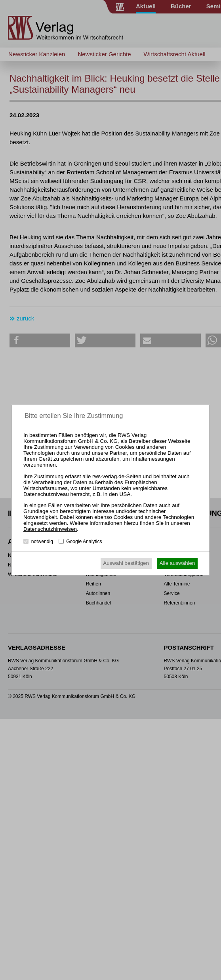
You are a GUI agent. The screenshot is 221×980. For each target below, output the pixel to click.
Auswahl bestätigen (126, 563)
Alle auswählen (177, 563)
